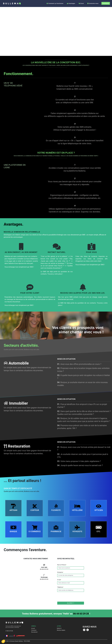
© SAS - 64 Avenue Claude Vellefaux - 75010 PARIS (18, 641)
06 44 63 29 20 (44, 569)
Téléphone (60, 587)
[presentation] (69, 597)
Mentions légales (61, 630)
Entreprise (60, 572)
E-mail (59, 580)
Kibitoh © (59, 628)
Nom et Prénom (62, 565)
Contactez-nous (93, 3)
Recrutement (34, 632)
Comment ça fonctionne (55, 3)
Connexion (106, 3)
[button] (3, 641)
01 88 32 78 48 (9, 631)
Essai (81, 3)
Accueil (33, 628)
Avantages (71, 3)
